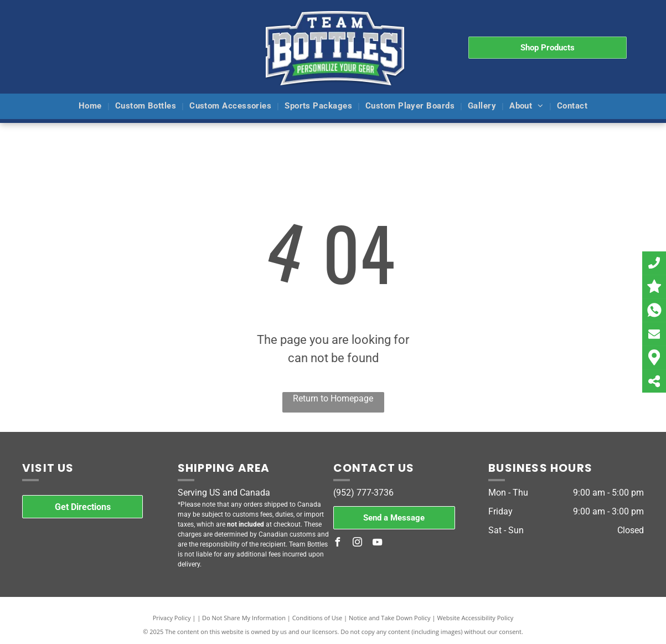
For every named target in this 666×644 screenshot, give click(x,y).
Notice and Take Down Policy (390, 618)
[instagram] (358, 543)
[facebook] (338, 543)
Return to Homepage (333, 398)
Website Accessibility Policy (475, 618)
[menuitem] (91, 107)
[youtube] (378, 543)
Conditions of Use (317, 618)
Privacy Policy (172, 618)
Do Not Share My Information (244, 618)
